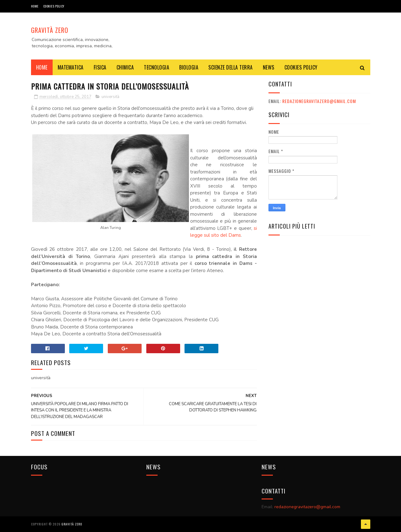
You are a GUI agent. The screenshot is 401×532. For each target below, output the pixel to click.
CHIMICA (125, 67)
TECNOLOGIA (156, 67)
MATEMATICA (71, 67)
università (110, 97)
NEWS (269, 67)
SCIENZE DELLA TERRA (231, 67)
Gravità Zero (50, 30)
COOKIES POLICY (54, 6)
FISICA (100, 67)
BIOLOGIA (189, 67)
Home (35, 6)
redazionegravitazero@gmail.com (319, 101)
